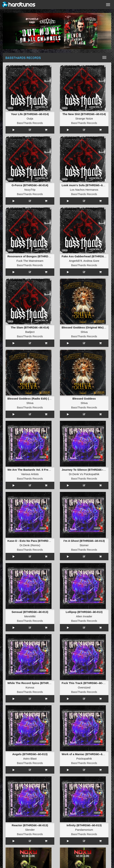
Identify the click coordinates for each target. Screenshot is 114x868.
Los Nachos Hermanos (84, 190)
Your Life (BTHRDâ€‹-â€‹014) (30, 114)
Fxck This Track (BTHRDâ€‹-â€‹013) (85, 683)
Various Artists (30, 474)
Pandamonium (84, 830)
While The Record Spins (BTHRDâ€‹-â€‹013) (36, 683)
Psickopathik (92, 474)
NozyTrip (30, 190)
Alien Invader (84, 616)
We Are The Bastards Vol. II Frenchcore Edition (38, 470)
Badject (30, 332)
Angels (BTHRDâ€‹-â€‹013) (30, 754)
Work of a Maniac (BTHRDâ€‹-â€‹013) (86, 754)
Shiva (84, 332)
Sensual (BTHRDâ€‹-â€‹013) (30, 612)
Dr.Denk (74, 474)
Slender (30, 830)
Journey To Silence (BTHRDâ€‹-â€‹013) (87, 470)
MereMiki (30, 616)
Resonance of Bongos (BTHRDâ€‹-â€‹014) (35, 256)
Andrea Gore (91, 261)
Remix (35, 545)
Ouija (30, 118)
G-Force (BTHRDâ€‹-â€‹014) (30, 185)
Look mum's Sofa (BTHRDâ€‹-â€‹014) (86, 185)
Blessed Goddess (84, 399)
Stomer (84, 545)
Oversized (84, 687)
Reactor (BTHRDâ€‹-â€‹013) (30, 825)
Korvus (30, 687)
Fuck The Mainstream (30, 261)
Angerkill (74, 261)
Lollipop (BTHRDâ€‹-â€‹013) (84, 612)
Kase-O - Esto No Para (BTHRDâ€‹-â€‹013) (35, 541)
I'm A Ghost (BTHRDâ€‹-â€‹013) (84, 541)
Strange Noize (84, 118)
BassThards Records (30, 123)
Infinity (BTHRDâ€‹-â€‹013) (84, 825)
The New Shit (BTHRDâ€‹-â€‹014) (84, 114)
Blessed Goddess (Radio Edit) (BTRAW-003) (36, 399)
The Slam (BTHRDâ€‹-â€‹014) (30, 327)
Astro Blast (30, 759)
